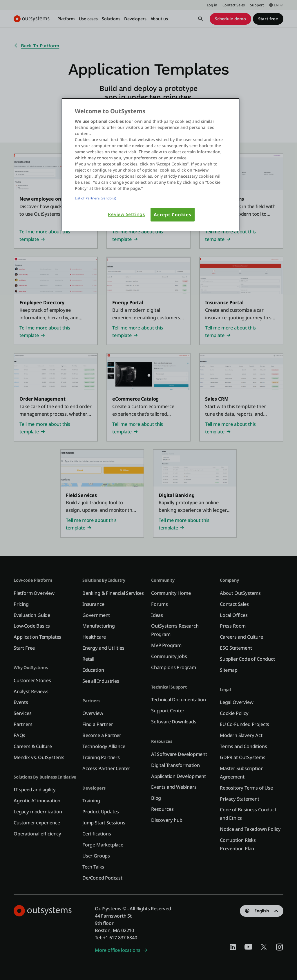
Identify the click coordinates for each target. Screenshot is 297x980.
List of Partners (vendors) (96, 198)
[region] (151, 165)
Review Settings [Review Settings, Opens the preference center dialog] (126, 214)
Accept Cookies (173, 215)
